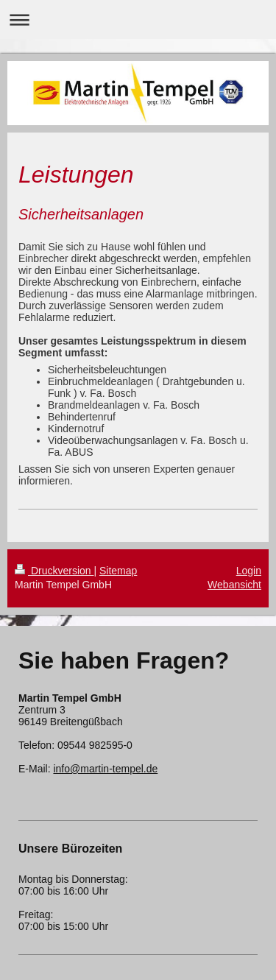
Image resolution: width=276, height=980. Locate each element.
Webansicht (234, 585)
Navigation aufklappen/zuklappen (138, 20)
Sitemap (118, 571)
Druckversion (54, 571)
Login (249, 571)
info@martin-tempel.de (105, 769)
